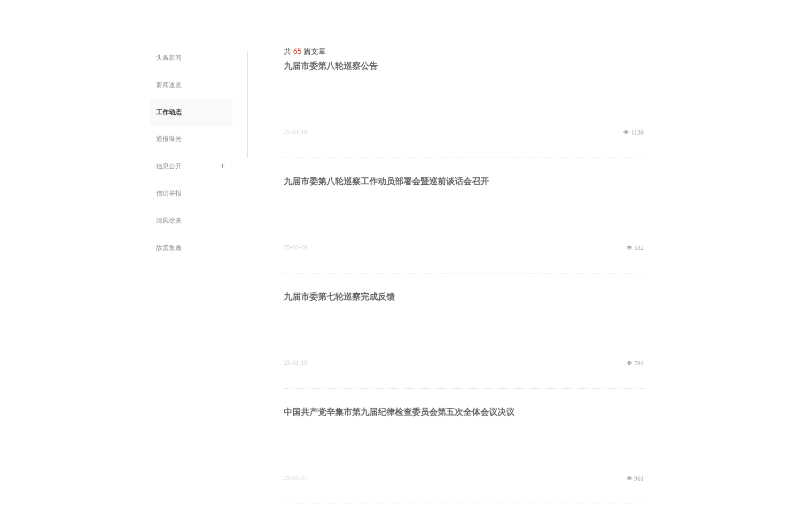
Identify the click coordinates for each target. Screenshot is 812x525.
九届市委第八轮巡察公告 (331, 66)
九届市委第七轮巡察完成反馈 (339, 297)
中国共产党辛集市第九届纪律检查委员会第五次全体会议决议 (399, 412)
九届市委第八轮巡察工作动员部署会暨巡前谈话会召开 (386, 181)
